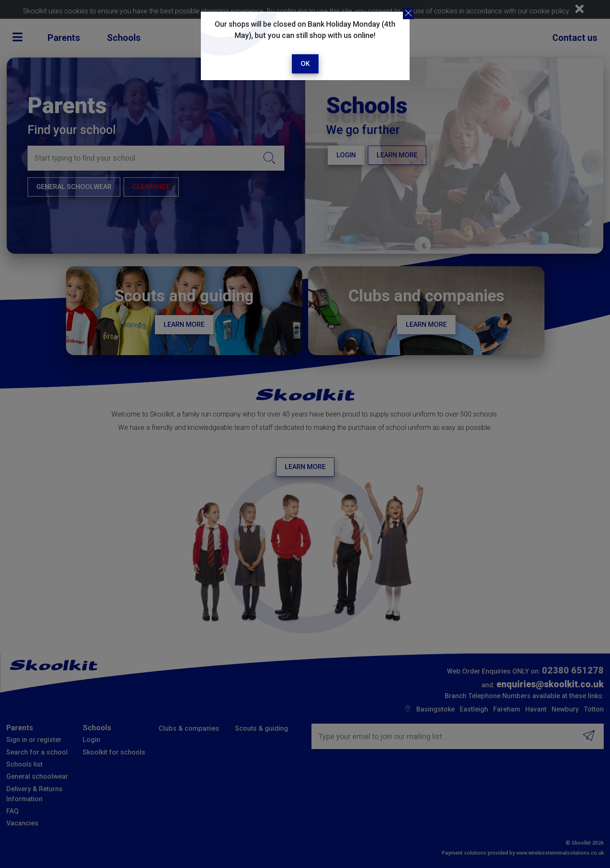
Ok (305, 64)
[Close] (408, 13)
